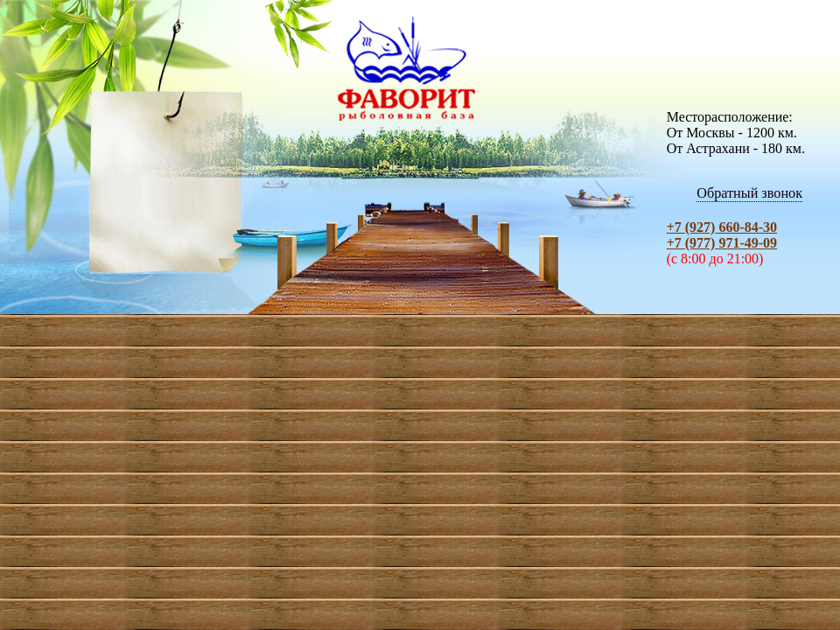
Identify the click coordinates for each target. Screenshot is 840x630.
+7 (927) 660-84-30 (722, 227)
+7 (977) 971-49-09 (722, 243)
